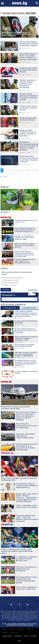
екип (19, 641)
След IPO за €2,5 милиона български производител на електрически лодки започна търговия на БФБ (24, 254)
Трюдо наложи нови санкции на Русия (28, 119)
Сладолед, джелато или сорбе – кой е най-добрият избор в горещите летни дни (27, 518)
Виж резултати (33, 290)
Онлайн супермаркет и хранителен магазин (26, 372)
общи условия (7, 636)
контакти (34, 636)
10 (28, 171)
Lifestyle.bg (21, 629)
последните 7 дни (10, 308)
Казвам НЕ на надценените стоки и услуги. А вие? (26, 221)
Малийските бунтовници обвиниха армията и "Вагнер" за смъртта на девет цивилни (29, 146)
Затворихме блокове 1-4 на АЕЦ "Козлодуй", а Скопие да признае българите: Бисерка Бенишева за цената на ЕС (26, 363)
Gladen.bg (5, 633)
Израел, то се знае (9, 285)
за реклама (18, 636)
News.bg (4, 629)
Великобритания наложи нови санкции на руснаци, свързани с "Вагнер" (29, 159)
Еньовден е (5, 212)
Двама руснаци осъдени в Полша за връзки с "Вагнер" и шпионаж (28, 133)
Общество (4, 214)
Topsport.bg (30, 629)
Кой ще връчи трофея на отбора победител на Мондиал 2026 (19, 479)
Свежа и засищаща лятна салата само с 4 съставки (26, 506)
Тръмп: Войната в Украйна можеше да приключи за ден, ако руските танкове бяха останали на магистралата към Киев (26, 314)
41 (34, 171)
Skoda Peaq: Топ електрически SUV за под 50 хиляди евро (27, 426)
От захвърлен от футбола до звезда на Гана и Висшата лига (26, 559)
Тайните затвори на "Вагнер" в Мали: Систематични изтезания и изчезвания (28, 84)
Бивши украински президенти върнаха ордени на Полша (25, 345)
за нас (26, 636)
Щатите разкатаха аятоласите (12, 278)
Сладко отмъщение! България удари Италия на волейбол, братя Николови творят (17, 551)
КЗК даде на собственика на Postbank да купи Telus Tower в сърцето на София (24, 238)
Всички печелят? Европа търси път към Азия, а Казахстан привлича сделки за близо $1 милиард (26, 416)
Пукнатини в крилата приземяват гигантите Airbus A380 (16, 408)
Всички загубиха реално (10, 283)
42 (37, 171)
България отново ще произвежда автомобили (26, 322)
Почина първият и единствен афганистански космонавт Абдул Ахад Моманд (26, 330)
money (7, 217)
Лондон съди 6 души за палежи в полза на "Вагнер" (28, 108)
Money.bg (12, 629)
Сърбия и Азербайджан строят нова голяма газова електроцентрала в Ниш (25, 261)
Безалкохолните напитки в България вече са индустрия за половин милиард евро (27, 447)
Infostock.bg (14, 633)
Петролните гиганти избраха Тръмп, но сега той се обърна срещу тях (24, 245)
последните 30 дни (29, 308)
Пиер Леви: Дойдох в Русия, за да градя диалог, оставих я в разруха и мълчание (28, 57)
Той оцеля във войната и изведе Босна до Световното (26, 569)
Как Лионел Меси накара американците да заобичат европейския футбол (26, 580)
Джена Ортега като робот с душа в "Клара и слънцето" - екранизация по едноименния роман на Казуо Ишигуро (27, 497)
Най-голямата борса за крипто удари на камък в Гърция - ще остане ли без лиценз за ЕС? (25, 230)
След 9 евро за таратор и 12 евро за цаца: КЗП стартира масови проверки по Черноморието (26, 354)
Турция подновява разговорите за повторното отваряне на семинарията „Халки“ (26, 338)
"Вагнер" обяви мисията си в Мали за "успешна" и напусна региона (29, 97)
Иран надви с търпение (10, 280)
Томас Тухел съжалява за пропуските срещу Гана (26, 588)
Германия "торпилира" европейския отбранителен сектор (26, 436)
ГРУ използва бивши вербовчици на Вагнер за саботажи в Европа (29, 44)
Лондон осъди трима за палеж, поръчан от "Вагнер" (28, 70)
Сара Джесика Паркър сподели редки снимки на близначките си (27, 485)
